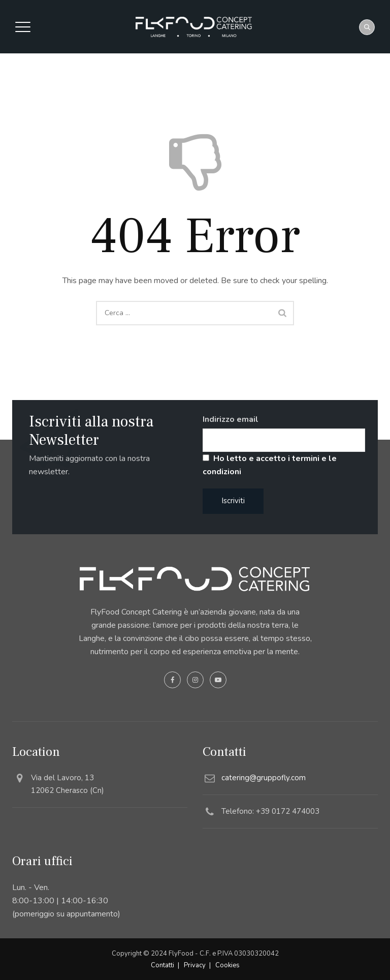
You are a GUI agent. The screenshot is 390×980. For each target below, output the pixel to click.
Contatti (162, 965)
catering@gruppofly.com (264, 778)
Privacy (195, 965)
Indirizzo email (231, 419)
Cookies (227, 965)
